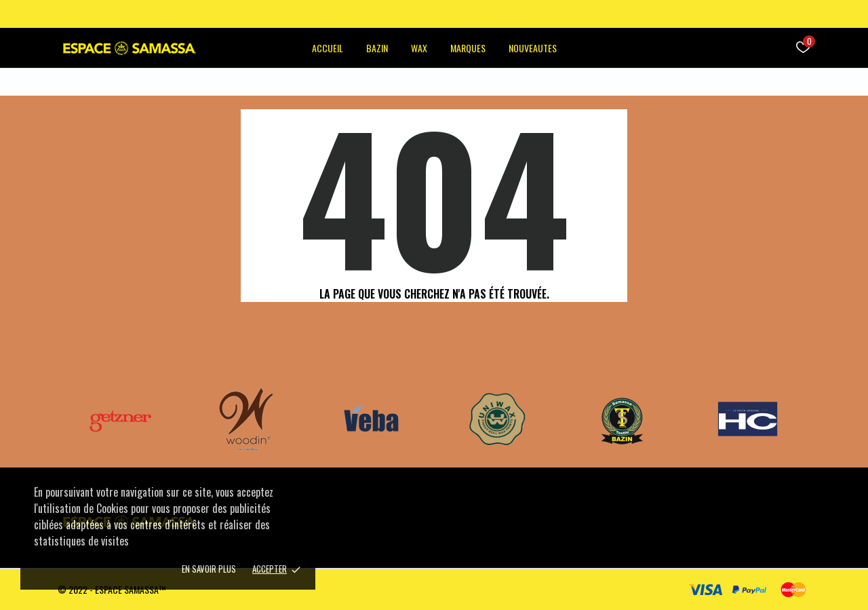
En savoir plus (209, 569)
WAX (419, 48)
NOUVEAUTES (533, 48)
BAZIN (377, 48)
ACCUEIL (328, 48)
